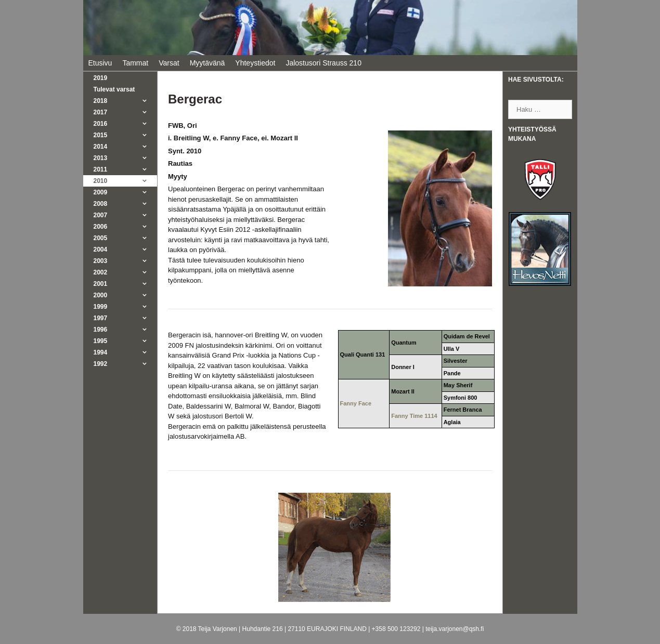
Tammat (135, 63)
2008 (126, 204)
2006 (126, 227)
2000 (126, 295)
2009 (126, 192)
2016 (126, 124)
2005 (126, 238)
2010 (126, 181)
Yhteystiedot (255, 63)
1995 (126, 341)
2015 (126, 135)
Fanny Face (356, 403)
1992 (126, 364)
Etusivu (100, 63)
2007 (126, 215)
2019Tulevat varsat (114, 84)
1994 (126, 352)
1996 (126, 330)
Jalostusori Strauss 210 (323, 63)
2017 (126, 112)
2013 (126, 158)
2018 (126, 101)
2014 (126, 147)
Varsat (169, 63)
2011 (126, 169)
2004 (126, 249)
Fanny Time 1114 (414, 416)
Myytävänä (208, 63)
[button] (147, 101)
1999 (126, 307)
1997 (126, 318)
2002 (126, 272)
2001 (126, 284)
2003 (126, 261)
